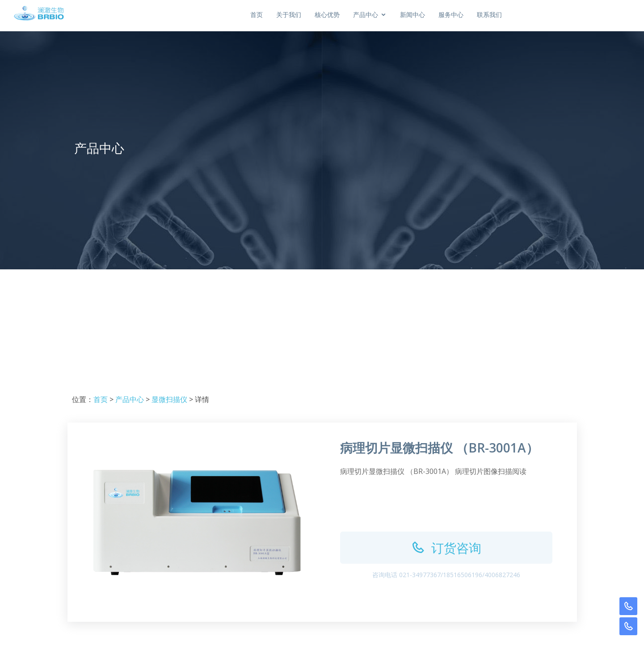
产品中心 (130, 399)
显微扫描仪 (169, 399)
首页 (318, 15)
